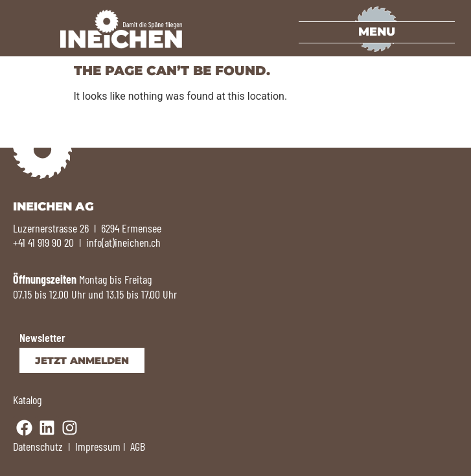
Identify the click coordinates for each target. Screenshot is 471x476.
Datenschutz (38, 446)
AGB (138, 446)
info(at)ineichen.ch (123, 242)
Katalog (27, 400)
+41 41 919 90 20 (43, 242)
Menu (377, 32)
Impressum (98, 446)
